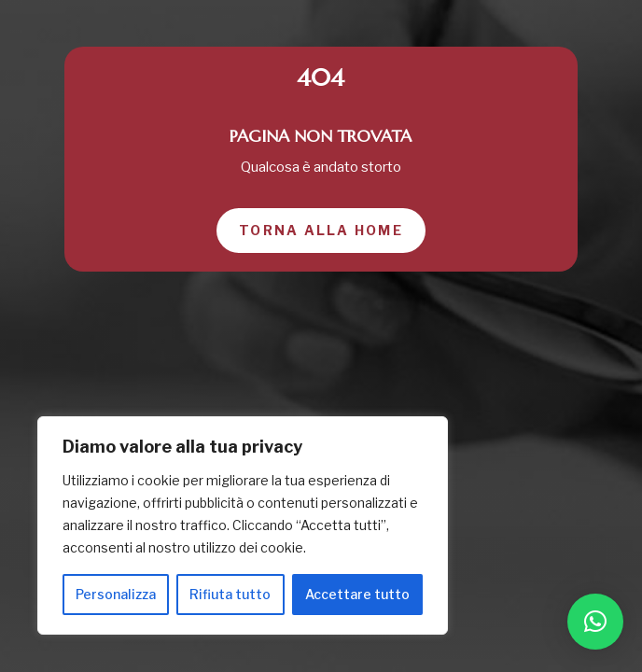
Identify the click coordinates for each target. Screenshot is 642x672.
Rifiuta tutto (230, 594)
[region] (243, 525)
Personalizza (116, 594)
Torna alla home (321, 230)
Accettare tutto (357, 594)
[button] (595, 622)
